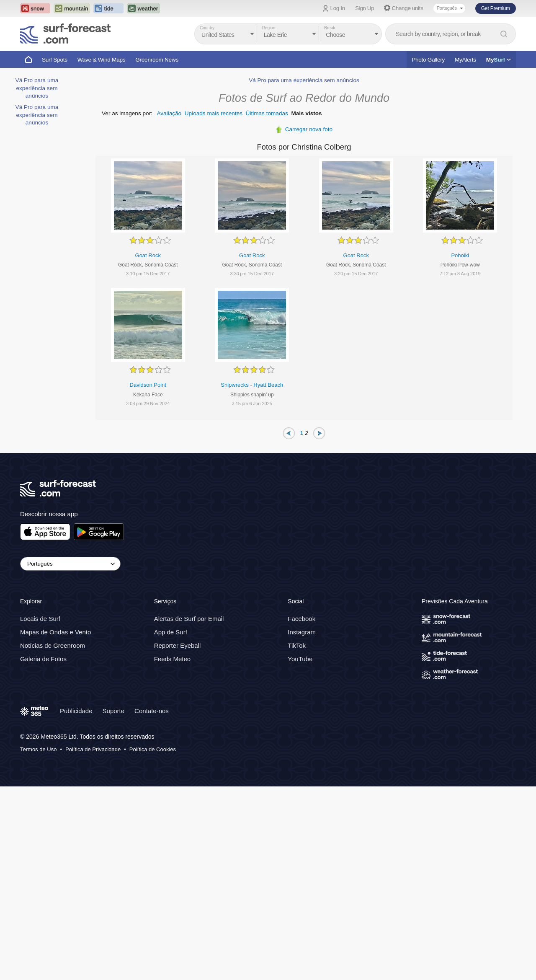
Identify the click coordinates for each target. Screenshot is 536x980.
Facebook (301, 619)
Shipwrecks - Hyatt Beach (252, 385)
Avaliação (169, 113)
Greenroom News (157, 60)
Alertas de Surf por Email (189, 619)
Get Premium (496, 8)
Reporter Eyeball (178, 645)
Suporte (114, 711)
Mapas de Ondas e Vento (55, 632)
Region (269, 28)
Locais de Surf (40, 619)
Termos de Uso (38, 749)
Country (207, 28)
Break (330, 28)
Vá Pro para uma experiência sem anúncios (37, 88)
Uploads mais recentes (214, 113)
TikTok (297, 645)
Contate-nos (152, 711)
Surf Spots (55, 60)
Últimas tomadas (267, 113)
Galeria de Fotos (43, 659)
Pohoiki (460, 255)
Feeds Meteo (173, 659)
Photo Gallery (428, 60)
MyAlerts (465, 60)
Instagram (302, 632)
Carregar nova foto (309, 129)
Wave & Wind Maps (102, 60)
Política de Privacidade (93, 749)
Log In (338, 8)
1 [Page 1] (302, 433)
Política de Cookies (153, 749)
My (499, 60)
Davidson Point (148, 385)
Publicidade (76, 711)
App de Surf (171, 632)
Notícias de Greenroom (53, 645)
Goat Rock (148, 255)
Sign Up (365, 8)
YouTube (300, 659)
